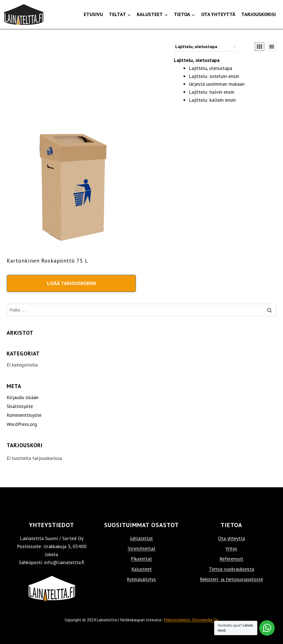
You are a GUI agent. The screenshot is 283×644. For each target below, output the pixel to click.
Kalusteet (141, 569)
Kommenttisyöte (24, 415)
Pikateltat (141, 559)
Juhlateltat (141, 538)
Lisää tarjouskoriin (71, 283)
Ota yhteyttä (218, 14)
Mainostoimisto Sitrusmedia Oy (191, 620)
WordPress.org (22, 424)
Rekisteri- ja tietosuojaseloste (231, 579)
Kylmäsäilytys (141, 579)
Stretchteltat (141, 549)
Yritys (231, 549)
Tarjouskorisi (259, 14)
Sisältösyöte (20, 406)
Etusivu (93, 14)
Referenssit (231, 559)
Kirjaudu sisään (23, 397)
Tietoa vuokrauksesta (231, 569)
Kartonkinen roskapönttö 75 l (47, 261)
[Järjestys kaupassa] (205, 47)
